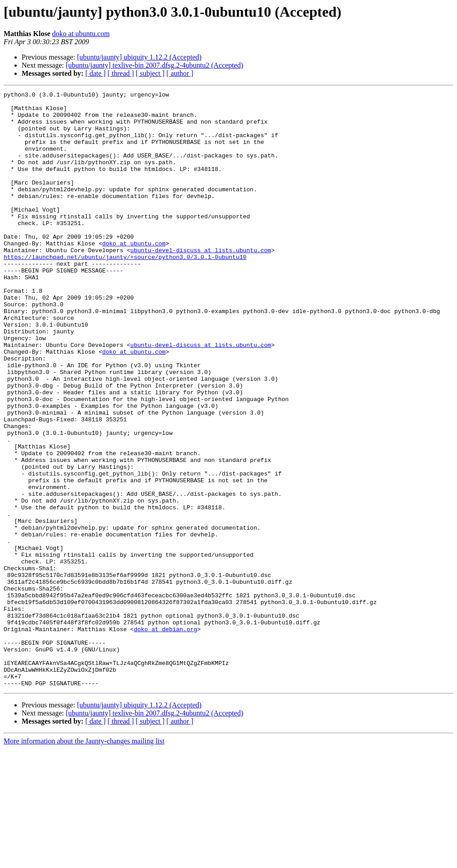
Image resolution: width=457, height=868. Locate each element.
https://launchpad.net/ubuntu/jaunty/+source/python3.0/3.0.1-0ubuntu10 (125, 291)
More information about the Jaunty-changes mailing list (84, 860)
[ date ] (95, 73)
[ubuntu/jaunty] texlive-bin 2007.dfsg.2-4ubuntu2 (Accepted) (155, 65)
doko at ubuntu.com (81, 34)
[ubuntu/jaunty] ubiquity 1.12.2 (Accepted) (139, 57)
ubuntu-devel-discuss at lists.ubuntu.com (201, 282)
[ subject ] (150, 73)
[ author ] (180, 73)
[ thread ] (121, 73)
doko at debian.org (166, 737)
